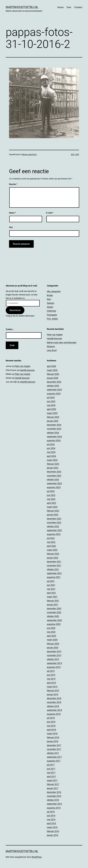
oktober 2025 (53, 386)
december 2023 (54, 472)
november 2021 (54, 566)
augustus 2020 (54, 624)
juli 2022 (51, 538)
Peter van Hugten (55, 335)
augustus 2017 (54, 761)
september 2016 (54, 804)
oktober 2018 (53, 706)
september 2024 (54, 437)
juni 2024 (51, 448)
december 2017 (54, 745)
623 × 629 (75, 154)
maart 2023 (52, 507)
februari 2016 (53, 831)
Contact (78, 7)
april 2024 (51, 456)
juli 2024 (51, 444)
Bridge (50, 295)
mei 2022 (51, 542)
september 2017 (54, 757)
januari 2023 (53, 515)
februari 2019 (53, 691)
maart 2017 (52, 780)
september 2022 (54, 530)
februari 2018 (53, 737)
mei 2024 (51, 452)
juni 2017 (51, 769)
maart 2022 (52, 550)
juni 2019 (51, 675)
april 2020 (51, 636)
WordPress (37, 857)
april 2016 (51, 823)
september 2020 (54, 620)
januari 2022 (53, 558)
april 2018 (51, 730)
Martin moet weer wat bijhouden (62, 343)
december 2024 (54, 425)
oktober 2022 (53, 526)
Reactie (13, 184)
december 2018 (54, 698)
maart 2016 (52, 827)
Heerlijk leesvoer (54, 339)
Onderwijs (51, 311)
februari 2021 (53, 601)
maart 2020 (52, 640)
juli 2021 (51, 581)
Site (11, 227)
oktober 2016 (53, 800)
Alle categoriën (54, 291)
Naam (12, 213)
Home (60, 7)
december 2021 (54, 562)
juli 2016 (51, 812)
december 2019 (54, 651)
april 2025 (51, 409)
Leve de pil (52, 350)
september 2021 (54, 573)
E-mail (50, 213)
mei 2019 (51, 679)
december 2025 (54, 382)
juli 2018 (51, 718)
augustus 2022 (54, 534)
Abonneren (15, 310)
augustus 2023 (54, 487)
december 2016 (54, 792)
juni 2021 (51, 585)
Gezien (50, 307)
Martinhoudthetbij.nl (22, 7)
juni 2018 (51, 722)
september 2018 (54, 710)
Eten (49, 299)
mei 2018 (51, 726)
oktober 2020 (53, 616)
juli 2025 (51, 397)
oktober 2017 (53, 753)
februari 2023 (53, 511)
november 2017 (54, 749)
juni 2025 (51, 401)
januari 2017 (53, 788)
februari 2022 (53, 554)
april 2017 (51, 777)
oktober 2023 (53, 480)
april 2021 (51, 593)
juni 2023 (51, 495)
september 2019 (54, 663)
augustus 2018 (54, 714)
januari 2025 (53, 421)
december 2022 (54, 519)
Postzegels (52, 315)
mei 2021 (51, 589)
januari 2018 (53, 741)
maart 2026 (52, 370)
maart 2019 (52, 687)
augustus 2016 (54, 808)
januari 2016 (53, 835)
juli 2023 (51, 491)
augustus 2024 (54, 440)
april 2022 (51, 546)
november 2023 (54, 476)
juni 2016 (51, 816)
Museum (51, 346)
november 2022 (54, 523)
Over (69, 7)
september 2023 (54, 483)
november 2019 (54, 655)
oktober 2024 (53, 433)
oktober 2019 (53, 659)
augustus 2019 (54, 667)
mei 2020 (51, 632)
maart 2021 (52, 597)
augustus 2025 (54, 394)
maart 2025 (52, 413)
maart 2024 (52, 460)
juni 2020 (51, 628)
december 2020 (54, 608)
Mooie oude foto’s (29, 154)
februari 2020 (53, 644)
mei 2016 (51, 819)
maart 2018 (52, 734)
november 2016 (54, 796)
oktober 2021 (53, 569)
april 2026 (51, 366)
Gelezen (51, 303)
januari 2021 (53, 605)
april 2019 (51, 683)
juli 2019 (51, 671)
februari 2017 (53, 784)
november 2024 (54, 429)
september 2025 (54, 390)
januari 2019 (53, 694)
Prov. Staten (52, 319)
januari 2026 (53, 378)
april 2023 (51, 503)
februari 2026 (53, 374)
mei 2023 (51, 499)
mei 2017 (51, 773)
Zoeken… (10, 329)
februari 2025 (53, 417)
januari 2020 (53, 648)
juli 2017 (51, 765)
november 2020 (54, 612)
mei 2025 (51, 405)
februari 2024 (53, 464)
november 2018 (54, 702)
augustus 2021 (54, 577)
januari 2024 (53, 468)
